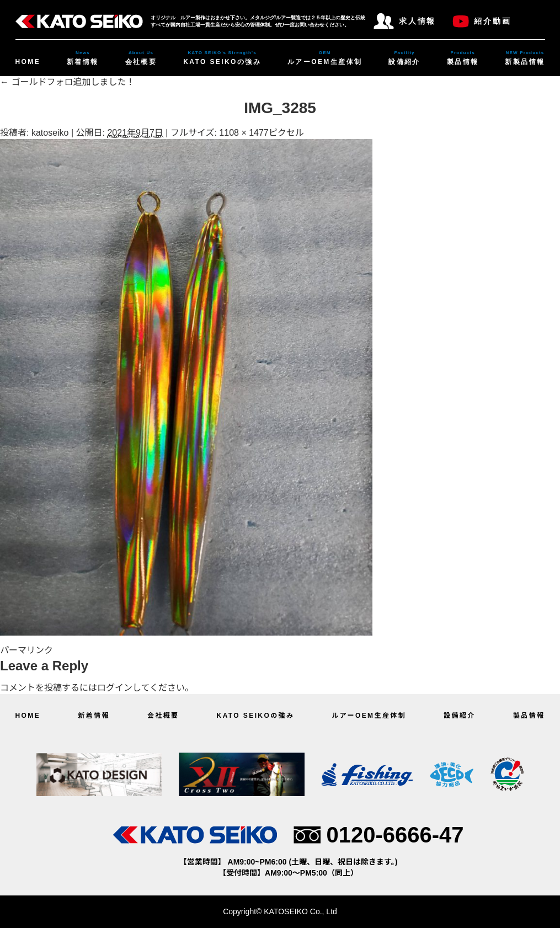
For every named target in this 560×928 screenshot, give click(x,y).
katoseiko (50, 133)
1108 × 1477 (244, 133)
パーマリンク (26, 650)
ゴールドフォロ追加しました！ (67, 82)
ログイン (115, 688)
